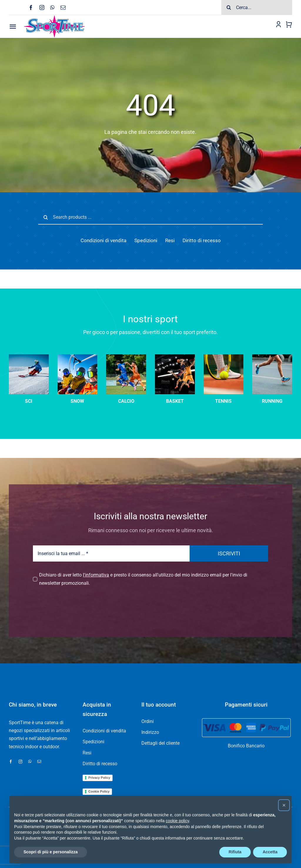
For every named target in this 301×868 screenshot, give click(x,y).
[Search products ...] (150, 217)
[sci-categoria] (78, 357)
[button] (284, 805)
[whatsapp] (52, 7)
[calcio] (126, 357)
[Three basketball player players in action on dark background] (175, 357)
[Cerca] (229, 7)
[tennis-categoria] (224, 357)
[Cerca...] (257, 7)
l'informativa (96, 575)
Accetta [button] (270, 852)
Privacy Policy (100, 778)
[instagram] (42, 7)
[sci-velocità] (29, 357)
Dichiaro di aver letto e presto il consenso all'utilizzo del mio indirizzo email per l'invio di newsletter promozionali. (143, 579)
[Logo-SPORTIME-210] (54, 17)
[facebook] (31, 7)
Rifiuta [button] (235, 852)
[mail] (63, 7)
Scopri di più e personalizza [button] (51, 852)
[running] (272, 357)
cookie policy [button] (177, 821)
